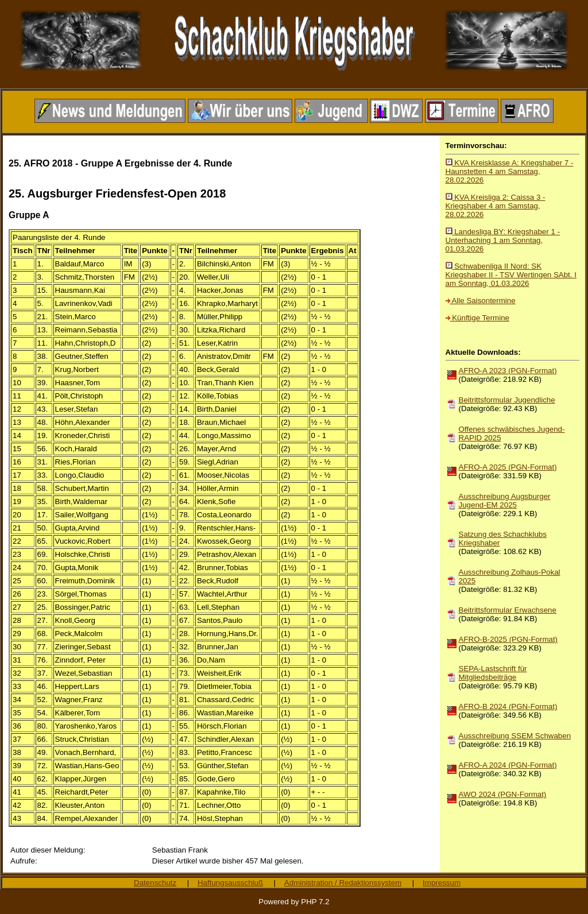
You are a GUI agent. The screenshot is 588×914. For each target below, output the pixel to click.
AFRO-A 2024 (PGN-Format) (508, 765)
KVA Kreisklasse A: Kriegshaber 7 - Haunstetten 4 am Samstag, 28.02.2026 (510, 171)
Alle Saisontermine (481, 301)
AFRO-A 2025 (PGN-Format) (508, 467)
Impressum (442, 883)
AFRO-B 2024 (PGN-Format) (508, 706)
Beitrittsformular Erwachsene (508, 610)
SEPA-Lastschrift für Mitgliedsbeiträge (493, 673)
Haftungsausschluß (230, 883)
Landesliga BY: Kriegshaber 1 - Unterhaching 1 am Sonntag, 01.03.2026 (503, 240)
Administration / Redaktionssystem (343, 883)
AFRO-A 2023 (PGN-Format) (508, 371)
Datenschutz (155, 883)
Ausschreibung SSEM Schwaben (515, 736)
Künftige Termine (477, 318)
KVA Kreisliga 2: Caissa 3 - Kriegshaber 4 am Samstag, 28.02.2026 (496, 206)
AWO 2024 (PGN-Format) (503, 794)
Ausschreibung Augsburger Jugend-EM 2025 (505, 501)
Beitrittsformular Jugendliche (507, 400)
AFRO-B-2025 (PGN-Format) (508, 639)
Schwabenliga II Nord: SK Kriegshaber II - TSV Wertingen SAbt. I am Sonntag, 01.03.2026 (511, 275)
